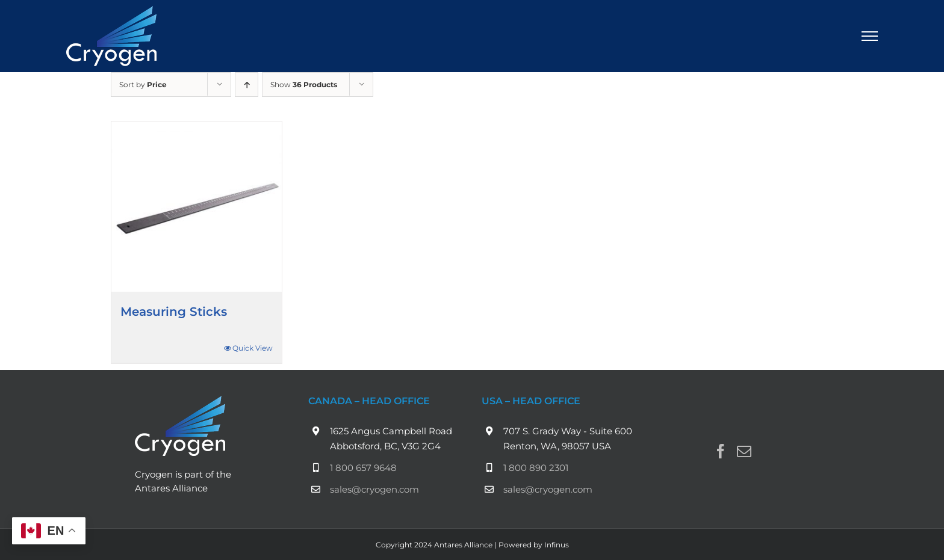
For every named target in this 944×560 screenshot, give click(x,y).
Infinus (557, 545)
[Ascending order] (247, 85)
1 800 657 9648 (363, 468)
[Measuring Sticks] (197, 207)
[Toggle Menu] (870, 36)
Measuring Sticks (174, 312)
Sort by (143, 85)
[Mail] (744, 451)
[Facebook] (721, 451)
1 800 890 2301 (536, 468)
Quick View (253, 348)
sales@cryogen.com (374, 489)
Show (304, 85)
